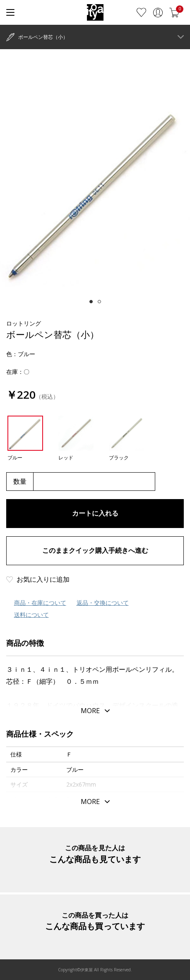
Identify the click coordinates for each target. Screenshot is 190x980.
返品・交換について (103, 603)
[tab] (91, 302)
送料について (31, 615)
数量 (20, 481)
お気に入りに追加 (43, 579)
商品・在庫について (40, 603)
